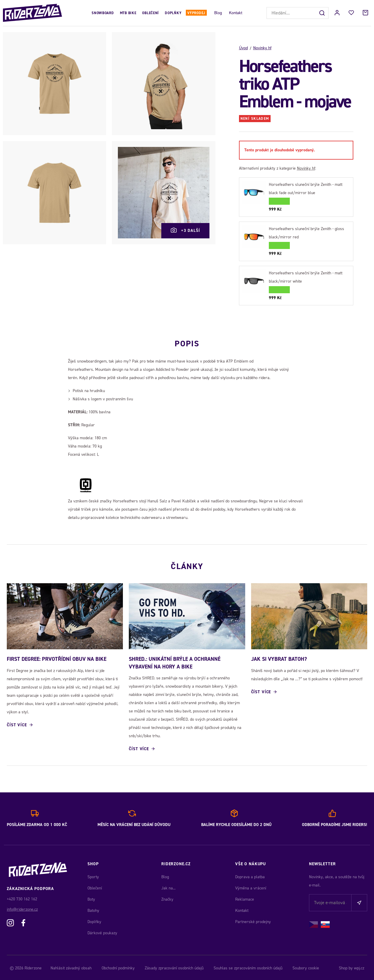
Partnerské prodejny (253, 921)
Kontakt (236, 13)
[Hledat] (323, 13)
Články (187, 564)
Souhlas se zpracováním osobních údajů (248, 967)
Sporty (93, 876)
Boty (91, 898)
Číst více (17, 724)
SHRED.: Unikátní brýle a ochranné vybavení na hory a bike (175, 662)
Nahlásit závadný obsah (71, 967)
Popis (187, 342)
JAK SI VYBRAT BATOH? (279, 658)
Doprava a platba (250, 876)
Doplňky (173, 13)
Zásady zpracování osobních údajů (174, 967)
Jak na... (168, 887)
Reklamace (245, 898)
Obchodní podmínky (118, 967)
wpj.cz (359, 967)
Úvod (243, 48)
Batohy (93, 909)
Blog (218, 13)
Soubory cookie (306, 967)
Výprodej (196, 13)
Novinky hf (262, 48)
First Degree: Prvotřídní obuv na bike (57, 658)
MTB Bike (128, 13)
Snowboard (103, 13)
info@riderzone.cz (22, 908)
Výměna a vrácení (251, 887)
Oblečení (151, 13)
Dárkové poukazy (102, 932)
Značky (167, 898)
